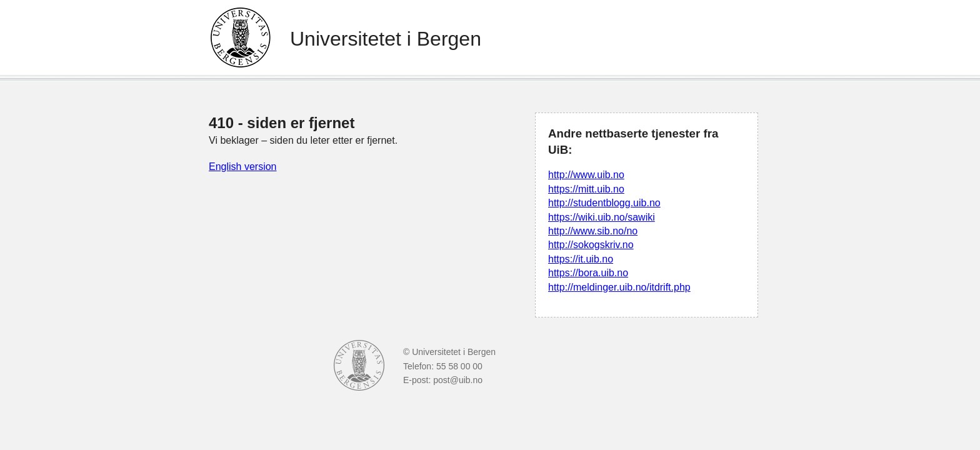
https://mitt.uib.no (586, 189)
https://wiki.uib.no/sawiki (602, 217)
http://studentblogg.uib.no (604, 203)
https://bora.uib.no (588, 273)
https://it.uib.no (581, 259)
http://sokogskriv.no (591, 245)
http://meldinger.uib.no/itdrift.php (619, 287)
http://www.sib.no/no (593, 231)
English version (243, 167)
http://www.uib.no (586, 175)
